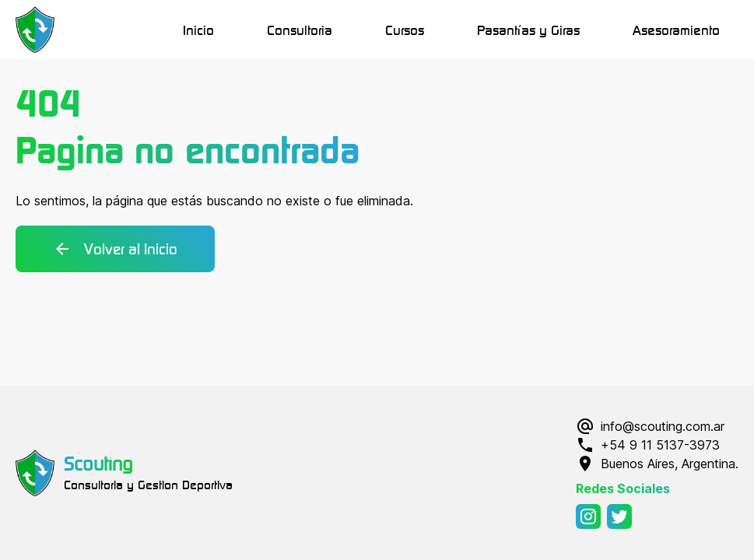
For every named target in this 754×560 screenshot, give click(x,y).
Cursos (405, 30)
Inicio (198, 30)
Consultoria (300, 30)
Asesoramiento (676, 30)
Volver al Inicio (115, 249)
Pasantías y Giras (528, 30)
